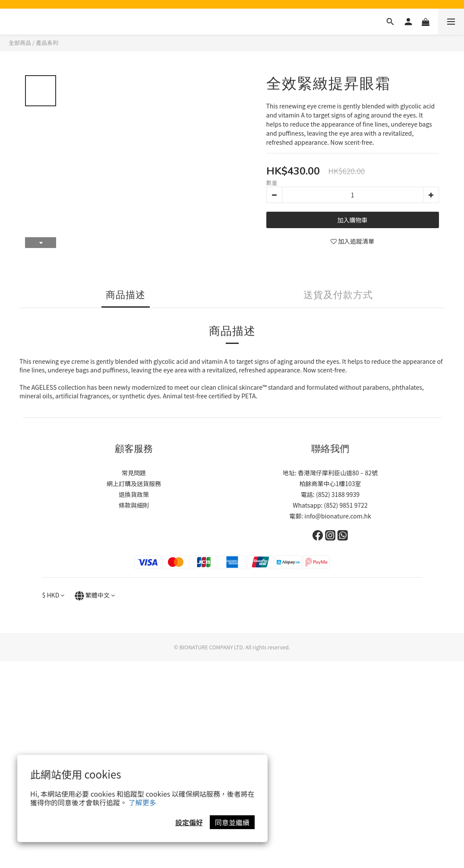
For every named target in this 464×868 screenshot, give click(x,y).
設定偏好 (189, 822)
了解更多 (142, 802)
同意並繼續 (232, 822)
